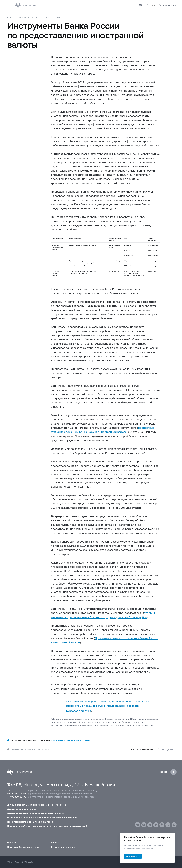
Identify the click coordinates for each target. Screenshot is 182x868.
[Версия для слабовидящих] (147, 5)
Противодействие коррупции (23, 847)
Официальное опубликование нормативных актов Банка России (42, 818)
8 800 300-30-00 (17, 794)
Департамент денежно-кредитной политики (71, 740)
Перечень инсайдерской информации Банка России (36, 813)
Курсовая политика (79, 711)
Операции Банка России (23, 17)
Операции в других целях (50, 17)
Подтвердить (133, 856)
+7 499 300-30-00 (17, 797)
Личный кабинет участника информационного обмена (37, 805)
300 (9, 790)
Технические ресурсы (63, 847)
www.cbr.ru (143, 845)
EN (154, 5)
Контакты (56, 843)
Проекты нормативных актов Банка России (31, 822)
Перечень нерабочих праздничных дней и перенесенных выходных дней (47, 826)
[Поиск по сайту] (168, 5)
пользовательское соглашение (139, 848)
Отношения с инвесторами (22, 809)
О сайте (12, 843)
